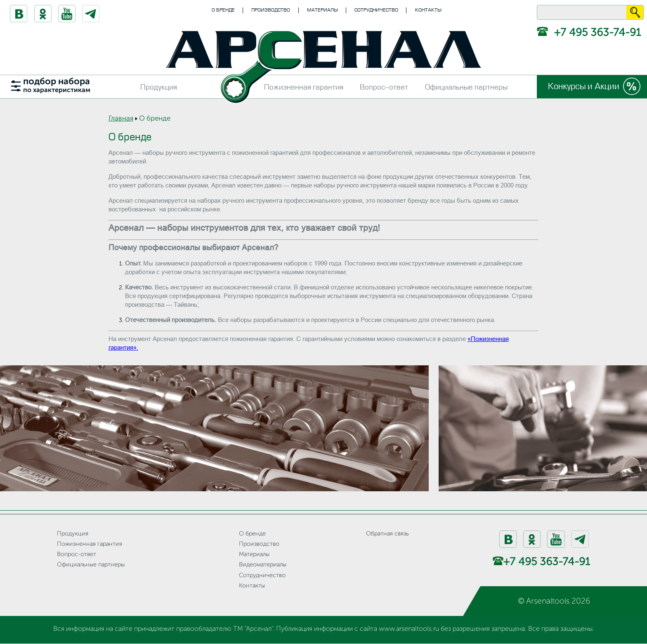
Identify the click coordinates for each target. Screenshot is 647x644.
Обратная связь (387, 534)
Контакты (428, 10)
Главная (121, 119)
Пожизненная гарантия (304, 87)
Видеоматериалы (263, 565)
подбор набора (57, 85)
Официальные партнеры (466, 87)
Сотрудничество (376, 10)
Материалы (322, 10)
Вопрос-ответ (384, 87)
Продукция (159, 87)
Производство (271, 10)
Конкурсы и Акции (584, 86)
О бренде (223, 10)
